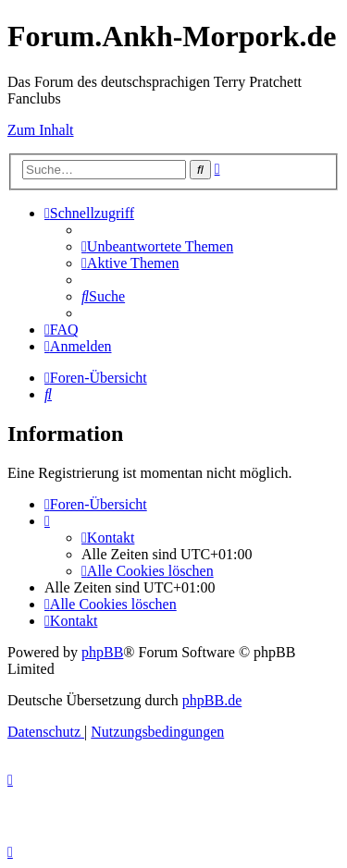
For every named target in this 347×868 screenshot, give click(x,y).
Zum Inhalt (41, 130)
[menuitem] (157, 246)
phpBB (102, 652)
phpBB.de (212, 700)
